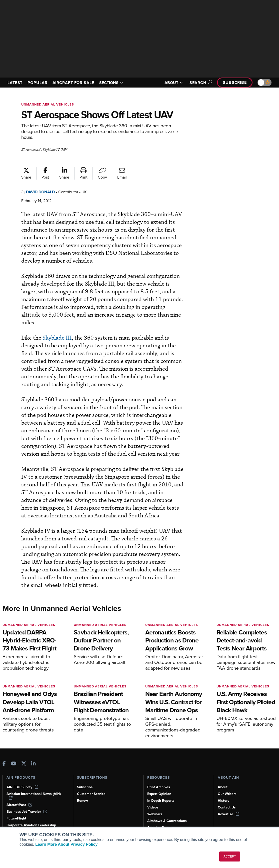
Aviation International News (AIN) (34, 796)
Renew (82, 801)
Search (200, 83)
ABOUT (174, 83)
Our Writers (227, 794)
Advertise (228, 814)
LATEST (15, 83)
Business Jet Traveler (27, 812)
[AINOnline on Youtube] (14, 764)
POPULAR (37, 83)
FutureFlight (16, 818)
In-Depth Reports (161, 801)
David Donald (40, 192)
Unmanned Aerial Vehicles (48, 104)
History (223, 801)
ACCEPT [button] (230, 856)
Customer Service (91, 794)
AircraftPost (19, 805)
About (223, 787)
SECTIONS (111, 83)
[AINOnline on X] (24, 764)
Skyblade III (57, 338)
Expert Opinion (159, 794)
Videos (153, 807)
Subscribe (235, 82)
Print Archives (159, 787)
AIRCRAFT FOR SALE (73, 83)
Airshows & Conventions (167, 821)
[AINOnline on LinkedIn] (33, 764)
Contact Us (227, 807)
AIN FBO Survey (22, 787)
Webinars (155, 814)
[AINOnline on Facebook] (4, 764)
